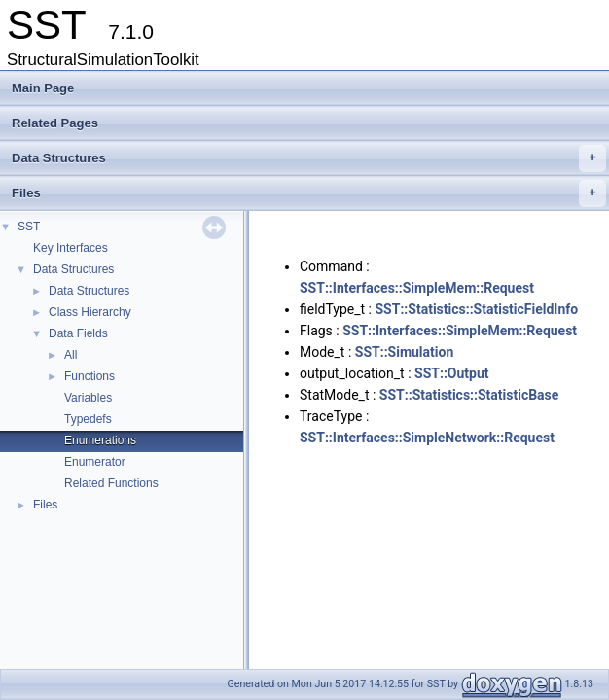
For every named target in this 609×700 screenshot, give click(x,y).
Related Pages (55, 123)
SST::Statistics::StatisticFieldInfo (477, 309)
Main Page (43, 88)
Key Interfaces (71, 248)
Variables (88, 398)
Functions (90, 376)
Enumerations (100, 440)
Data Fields (78, 333)
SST (29, 227)
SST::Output (452, 373)
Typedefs (88, 419)
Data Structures (309, 158)
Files (309, 193)
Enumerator (95, 462)
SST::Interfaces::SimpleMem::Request (417, 288)
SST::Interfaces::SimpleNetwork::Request (427, 437)
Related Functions (111, 483)
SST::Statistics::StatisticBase (469, 395)
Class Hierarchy (90, 312)
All (71, 355)
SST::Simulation (405, 352)
